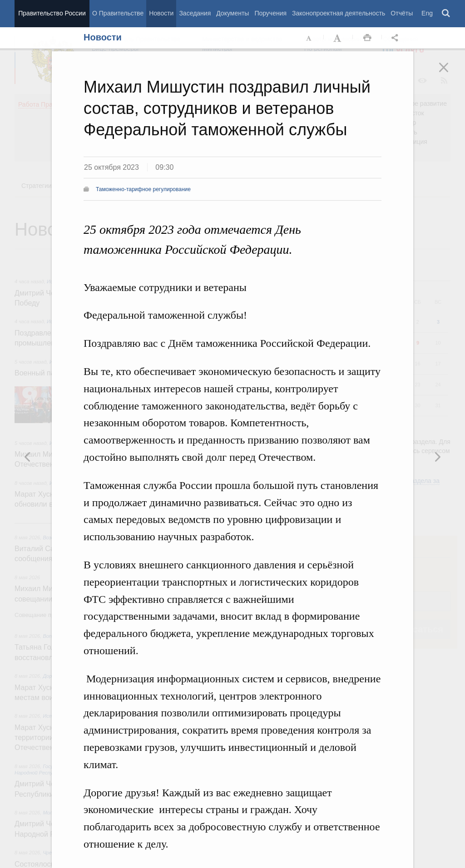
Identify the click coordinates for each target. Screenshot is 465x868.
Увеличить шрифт (338, 38)
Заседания (195, 13)
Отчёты (402, 13)
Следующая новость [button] (28, 457)
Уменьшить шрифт (309, 38)
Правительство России (52, 13)
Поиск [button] (446, 14)
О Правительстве (118, 13)
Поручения (270, 13)
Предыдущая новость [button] (437, 457)
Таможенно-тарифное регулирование (143, 189)
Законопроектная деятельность (339, 13)
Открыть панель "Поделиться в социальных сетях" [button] (396, 38)
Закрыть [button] (450, 74)
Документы (232, 13)
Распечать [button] (367, 38)
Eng (427, 13)
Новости (161, 13)
